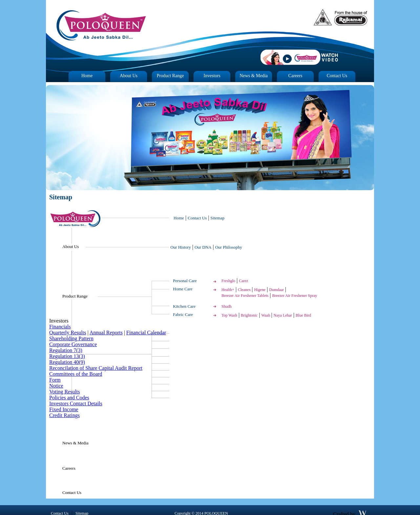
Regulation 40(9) (67, 362)
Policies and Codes (69, 398)
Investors (212, 76)
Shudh (227, 306)
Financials (60, 327)
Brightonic (249, 315)
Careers (295, 76)
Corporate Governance (73, 344)
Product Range (170, 76)
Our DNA (203, 247)
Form (55, 380)
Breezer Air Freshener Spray (294, 296)
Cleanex (245, 290)
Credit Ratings (64, 415)
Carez (243, 281)
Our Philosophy (229, 247)
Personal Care (185, 281)
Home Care (183, 289)
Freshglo (228, 281)
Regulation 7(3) (66, 350)
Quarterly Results (68, 333)
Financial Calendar (146, 333)
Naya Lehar (283, 315)
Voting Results (65, 392)
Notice (56, 386)
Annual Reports (106, 333)
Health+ (228, 290)
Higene (260, 290)
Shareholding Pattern (71, 338)
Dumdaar (276, 290)
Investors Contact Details (76, 403)
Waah (266, 315)
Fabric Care (183, 314)
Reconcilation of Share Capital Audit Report (96, 368)
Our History (180, 247)
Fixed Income (64, 409)
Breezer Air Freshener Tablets (245, 296)
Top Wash (229, 315)
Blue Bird (303, 315)
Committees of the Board (76, 374)
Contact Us (337, 76)
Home (87, 76)
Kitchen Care (184, 306)
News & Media (254, 76)
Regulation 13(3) (67, 356)
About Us (129, 76)
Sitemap (217, 218)
